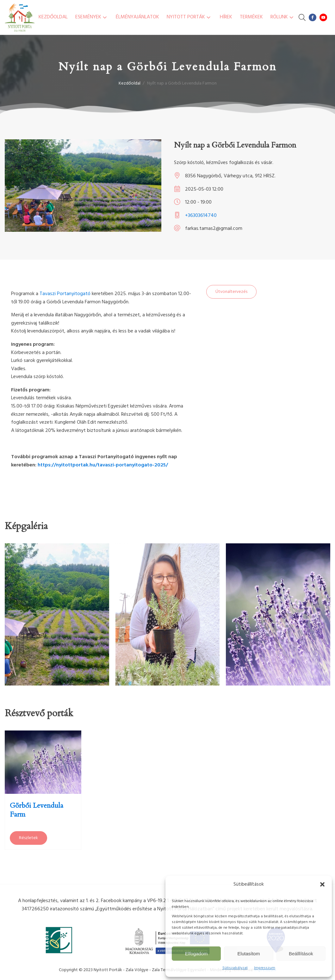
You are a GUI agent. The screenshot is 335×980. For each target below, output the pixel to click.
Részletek (28, 838)
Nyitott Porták (189, 17)
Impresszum (265, 968)
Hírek (226, 17)
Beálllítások (301, 954)
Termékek (251, 17)
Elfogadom (196, 954)
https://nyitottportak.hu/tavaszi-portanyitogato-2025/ (103, 465)
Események (92, 17)
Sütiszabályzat (235, 968)
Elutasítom (249, 954)
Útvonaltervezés (231, 292)
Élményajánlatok (137, 17)
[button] (322, 884)
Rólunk (283, 17)
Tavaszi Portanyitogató (65, 294)
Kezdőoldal (53, 17)
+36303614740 (201, 216)
